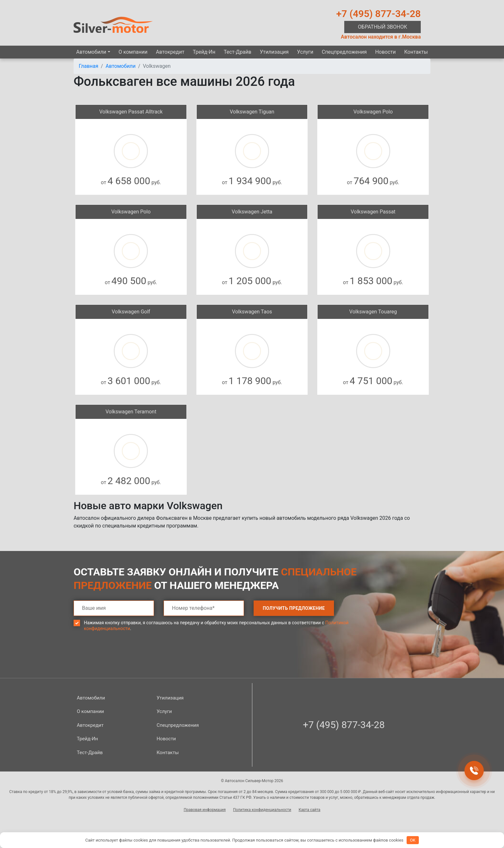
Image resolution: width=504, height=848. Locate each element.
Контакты (416, 52)
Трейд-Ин (204, 52)
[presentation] (122, 659)
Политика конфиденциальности (262, 810)
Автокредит (170, 52)
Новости (385, 52)
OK (413, 840)
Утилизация (274, 52)
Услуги (305, 52)
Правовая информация (205, 810)
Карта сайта (310, 810)
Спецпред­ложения (344, 52)
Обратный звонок (383, 27)
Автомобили (91, 52)
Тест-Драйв (238, 52)
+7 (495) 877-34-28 (378, 14)
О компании (133, 52)
